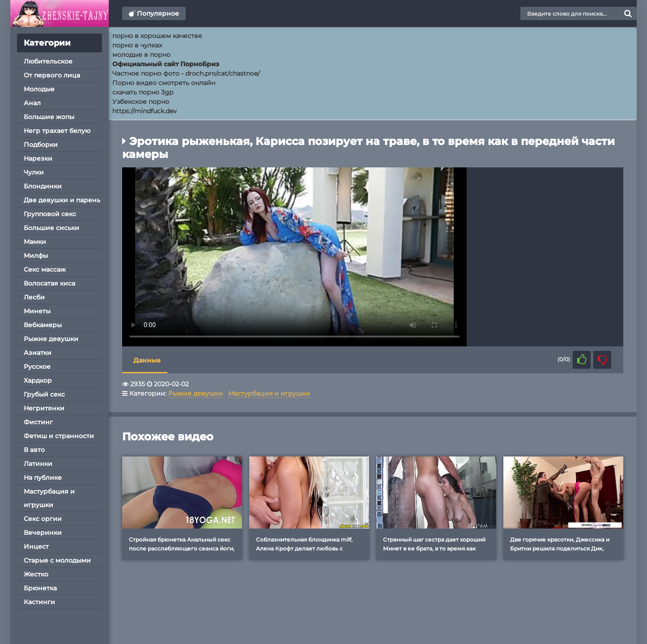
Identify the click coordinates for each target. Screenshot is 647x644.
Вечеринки (43, 533)
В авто (34, 450)
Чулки (34, 172)
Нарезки (38, 158)
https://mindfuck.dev (145, 111)
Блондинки (43, 186)
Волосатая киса (49, 283)
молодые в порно (141, 55)
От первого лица (52, 75)
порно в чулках (137, 45)
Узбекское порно (141, 102)
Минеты (37, 311)
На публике (43, 478)
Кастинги (39, 602)
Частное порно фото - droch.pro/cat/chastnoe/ (186, 73)
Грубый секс (44, 394)
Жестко (36, 574)
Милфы (36, 256)
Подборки (41, 145)
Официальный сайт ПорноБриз (166, 64)
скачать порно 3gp (143, 92)
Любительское (48, 61)
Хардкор (38, 380)
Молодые (39, 89)
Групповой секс (50, 214)
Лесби (34, 297)
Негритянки (44, 408)
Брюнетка (40, 588)
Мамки (35, 242)
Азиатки (38, 353)
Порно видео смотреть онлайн (164, 83)
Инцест (36, 546)
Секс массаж (45, 269)
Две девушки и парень (62, 200)
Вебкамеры (43, 325)
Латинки (38, 464)
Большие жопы (49, 117)
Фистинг (38, 422)
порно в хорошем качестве (157, 36)
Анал (32, 103)
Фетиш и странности (59, 436)
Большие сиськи (51, 228)
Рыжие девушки (51, 339)
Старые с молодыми (57, 560)
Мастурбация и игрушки (49, 498)
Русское (37, 367)
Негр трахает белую (57, 131)
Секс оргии (43, 519)
